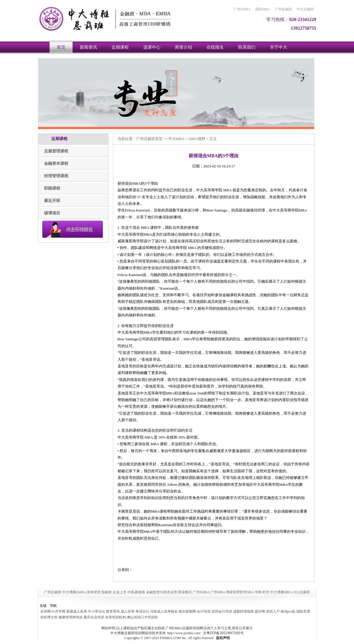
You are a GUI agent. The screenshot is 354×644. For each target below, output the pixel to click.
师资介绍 (183, 47)
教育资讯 (113, 611)
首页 (61, 47)
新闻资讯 (88, 47)
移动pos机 (288, 611)
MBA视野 (198, 139)
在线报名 (215, 47)
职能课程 (52, 188)
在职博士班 (49, 617)
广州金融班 (283, 9)
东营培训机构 (116, 617)
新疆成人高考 (77, 611)
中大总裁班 (305, 9)
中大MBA (176, 139)
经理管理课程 (56, 176)
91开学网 (58, 611)
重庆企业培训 (94, 617)
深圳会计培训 (222, 611)
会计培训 (204, 611)
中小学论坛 (96, 611)
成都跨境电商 (243, 611)
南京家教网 (187, 611)
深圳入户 (273, 611)
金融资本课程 (56, 164)
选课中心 (152, 47)
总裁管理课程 (56, 151)
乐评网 (46, 611)
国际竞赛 (303, 611)
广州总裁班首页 (149, 139)
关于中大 (279, 47)
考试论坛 (142, 611)
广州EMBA (242, 9)
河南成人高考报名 (164, 611)
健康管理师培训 (71, 617)
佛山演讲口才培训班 (142, 617)
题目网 (260, 611)
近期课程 (120, 47)
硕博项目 (52, 213)
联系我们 (247, 47)
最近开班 (52, 201)
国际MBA (263, 9)
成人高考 (128, 611)
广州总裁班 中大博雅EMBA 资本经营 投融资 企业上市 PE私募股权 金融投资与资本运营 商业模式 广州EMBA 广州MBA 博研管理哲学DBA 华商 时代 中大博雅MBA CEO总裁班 (177, 592)
